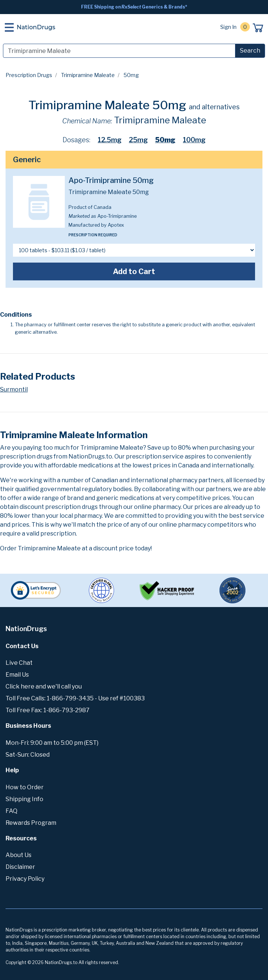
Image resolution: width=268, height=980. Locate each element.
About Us (19, 855)
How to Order (25, 787)
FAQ (11, 811)
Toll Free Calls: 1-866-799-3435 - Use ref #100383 (75, 698)
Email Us (17, 675)
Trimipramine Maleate (88, 75)
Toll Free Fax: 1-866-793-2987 (48, 710)
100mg (194, 140)
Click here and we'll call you (44, 686)
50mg (165, 140)
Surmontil (14, 389)
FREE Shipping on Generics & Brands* (134, 7)
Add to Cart (134, 271)
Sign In (228, 27)
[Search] (119, 51)
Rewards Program (31, 823)
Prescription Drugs (29, 75)
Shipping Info (24, 799)
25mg (138, 140)
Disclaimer (20, 867)
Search (250, 51)
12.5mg (110, 140)
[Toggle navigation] (9, 27)
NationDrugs (36, 27)
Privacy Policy (25, 879)
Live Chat (19, 663)
